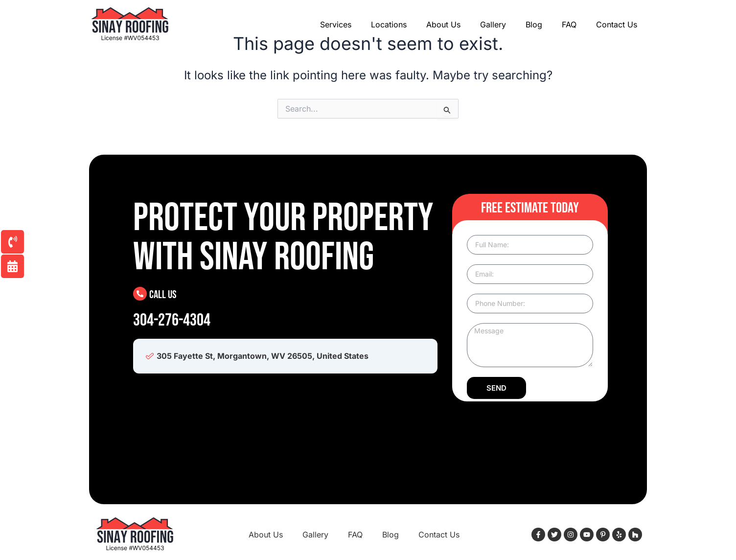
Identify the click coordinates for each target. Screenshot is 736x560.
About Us (443, 24)
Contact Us (617, 24)
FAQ (569, 24)
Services (336, 24)
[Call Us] (140, 294)
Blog (534, 24)
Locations (389, 24)
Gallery (493, 24)
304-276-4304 (172, 320)
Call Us (163, 294)
